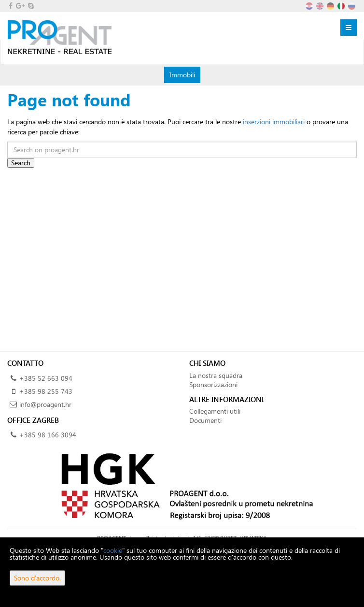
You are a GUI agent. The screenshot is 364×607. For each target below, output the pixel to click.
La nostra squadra (216, 375)
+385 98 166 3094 (48, 435)
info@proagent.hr (45, 404)
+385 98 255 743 (46, 391)
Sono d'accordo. (37, 578)
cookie (113, 550)
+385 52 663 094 (46, 378)
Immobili (182, 74)
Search (21, 163)
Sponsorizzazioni (213, 384)
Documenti (205, 420)
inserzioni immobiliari (274, 122)
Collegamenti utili (215, 411)
